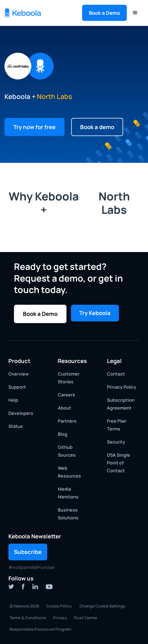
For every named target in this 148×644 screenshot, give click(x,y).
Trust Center (85, 618)
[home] (23, 13)
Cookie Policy (59, 606)
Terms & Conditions (28, 618)
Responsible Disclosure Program (40, 629)
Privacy (60, 618)
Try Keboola (95, 313)
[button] (104, 13)
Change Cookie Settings (102, 606)
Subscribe (28, 552)
